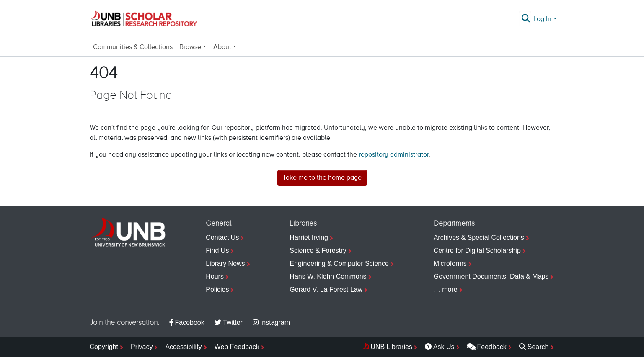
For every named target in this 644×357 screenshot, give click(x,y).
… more (446, 289)
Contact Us (222, 238)
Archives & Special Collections (479, 238)
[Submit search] (526, 19)
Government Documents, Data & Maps (491, 276)
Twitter (229, 322)
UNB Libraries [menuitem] (391, 347)
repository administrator (394, 155)
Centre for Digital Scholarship (477, 250)
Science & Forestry (318, 250)
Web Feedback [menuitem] (237, 347)
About (222, 47)
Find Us (217, 250)
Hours (215, 276)
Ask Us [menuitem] (440, 347)
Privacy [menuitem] (142, 347)
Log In (542, 19)
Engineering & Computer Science (339, 263)
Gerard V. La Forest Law (326, 289)
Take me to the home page (322, 178)
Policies (217, 289)
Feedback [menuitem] (487, 347)
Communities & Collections (133, 47)
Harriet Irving (309, 238)
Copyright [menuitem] (104, 347)
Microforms (450, 263)
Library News (225, 263)
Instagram (271, 322)
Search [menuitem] (534, 347)
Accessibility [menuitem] (183, 347)
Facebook (187, 322)
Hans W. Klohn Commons (328, 276)
